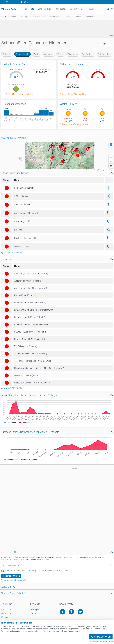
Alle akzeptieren (101, 637)
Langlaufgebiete (45, 9)
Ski (82, 9)
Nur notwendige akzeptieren (101, 642)
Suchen (108, 9)
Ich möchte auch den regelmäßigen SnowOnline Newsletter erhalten (37, 571)
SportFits (35, 613)
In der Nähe (112, 9)
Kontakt (5, 617)
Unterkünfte (61, 9)
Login (25, 2)
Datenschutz (7, 613)
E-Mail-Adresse (13, 565)
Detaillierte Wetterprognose (75, 124)
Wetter (37, 54)
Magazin (73, 9)
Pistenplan (73, 54)
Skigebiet (7, 54)
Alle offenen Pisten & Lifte (74, 94)
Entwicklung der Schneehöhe (19, 94)
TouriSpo (34, 610)
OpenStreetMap (93, 170)
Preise (61, 54)
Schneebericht (22, 54)
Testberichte (88, 54)
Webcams (49, 54)
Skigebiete (29, 9)
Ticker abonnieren (11, 576)
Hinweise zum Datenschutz (14, 580)
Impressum (7, 610)
